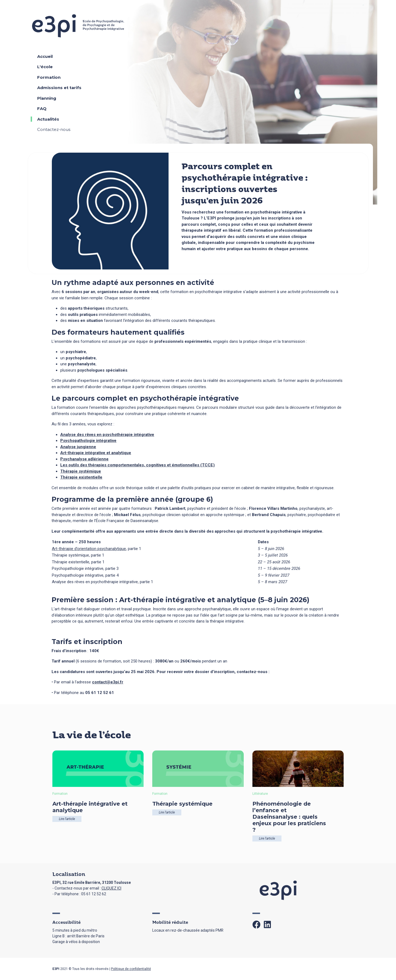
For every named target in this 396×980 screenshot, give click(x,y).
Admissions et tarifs (59, 88)
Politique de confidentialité (131, 969)
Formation (49, 77)
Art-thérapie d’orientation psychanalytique (89, 549)
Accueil (45, 56)
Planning (47, 98)
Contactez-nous (54, 129)
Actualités (48, 119)
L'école (45, 67)
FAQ (42, 109)
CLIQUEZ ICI (111, 888)
